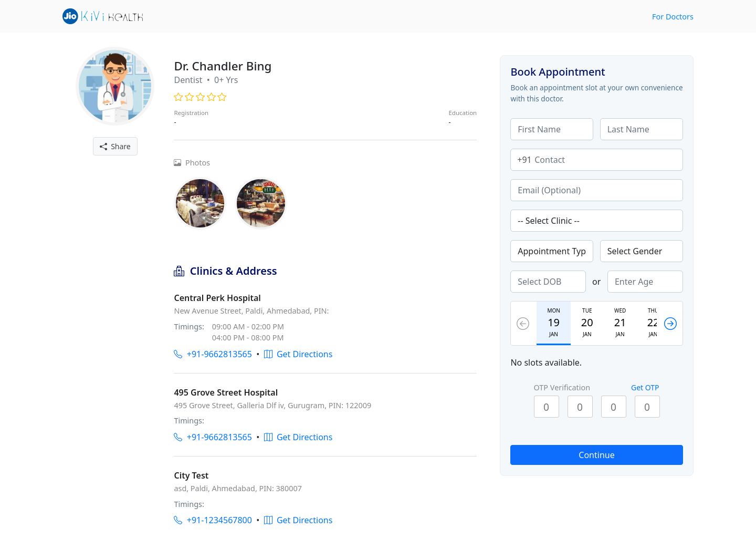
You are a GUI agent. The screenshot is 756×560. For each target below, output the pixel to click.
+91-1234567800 (213, 520)
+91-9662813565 (213, 354)
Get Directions (298, 354)
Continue (596, 455)
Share (115, 146)
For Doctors (673, 17)
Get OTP (645, 387)
